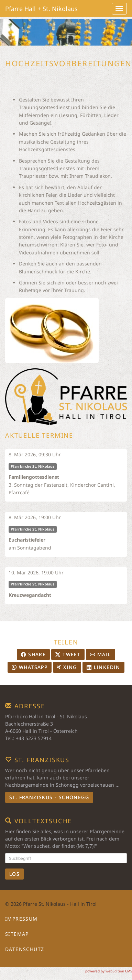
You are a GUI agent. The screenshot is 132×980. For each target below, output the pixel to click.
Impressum (21, 919)
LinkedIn (103, 667)
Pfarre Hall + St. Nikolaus (41, 9)
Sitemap (17, 934)
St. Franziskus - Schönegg (49, 797)
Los (14, 874)
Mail (100, 654)
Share (33, 654)
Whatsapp (30, 667)
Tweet (68, 654)
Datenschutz (25, 949)
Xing (67, 667)
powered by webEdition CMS (109, 971)
